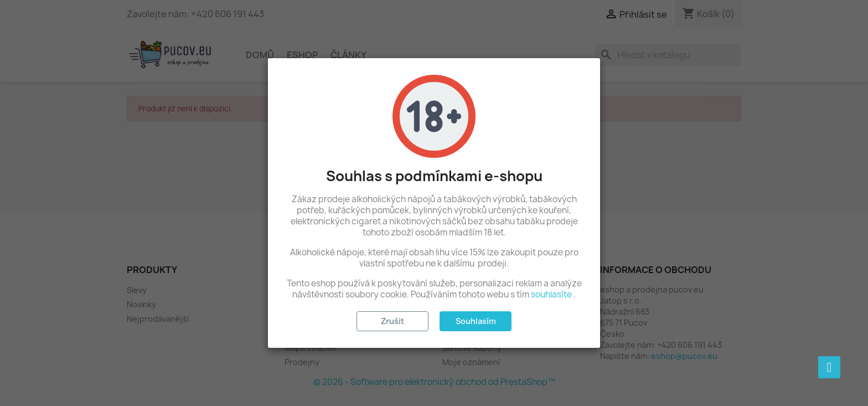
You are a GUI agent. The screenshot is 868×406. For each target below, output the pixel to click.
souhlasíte (551, 294)
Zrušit (392, 321)
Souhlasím (476, 321)
